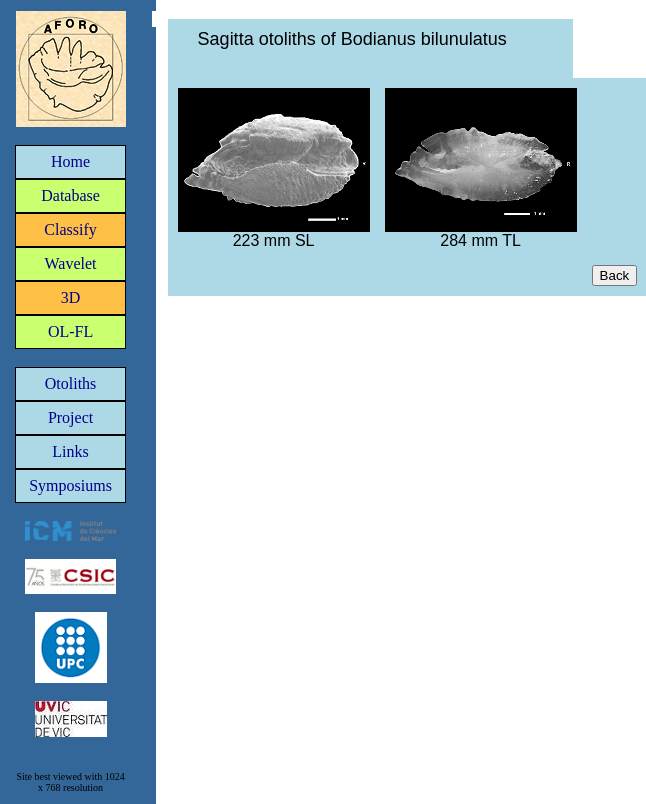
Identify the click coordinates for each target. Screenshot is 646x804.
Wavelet (71, 263)
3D (71, 297)
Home (70, 161)
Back (615, 275)
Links (70, 451)
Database (70, 195)
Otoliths (71, 383)
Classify (70, 229)
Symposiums (70, 485)
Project (70, 417)
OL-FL (70, 331)
